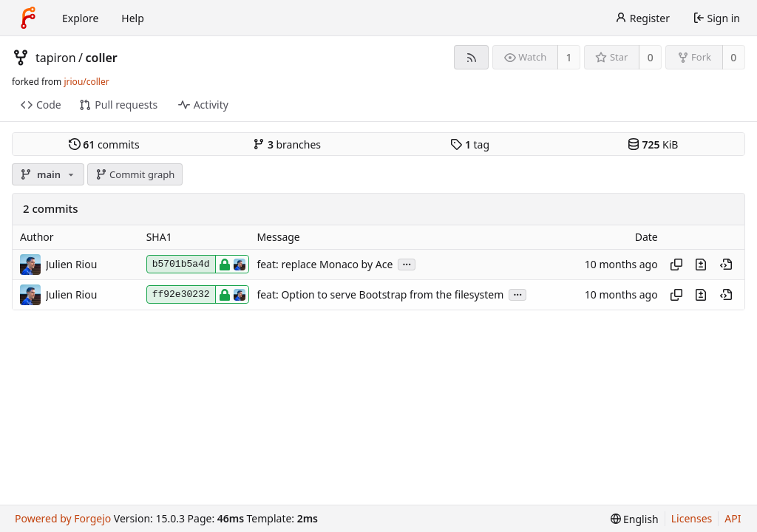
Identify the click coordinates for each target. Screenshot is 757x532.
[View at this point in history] (726, 265)
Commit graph (135, 174)
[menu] (635, 519)
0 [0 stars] (651, 57)
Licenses (692, 518)
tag (470, 144)
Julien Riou (71, 264)
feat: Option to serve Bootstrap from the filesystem (380, 294)
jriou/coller (86, 82)
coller (102, 58)
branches (287, 144)
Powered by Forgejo (63, 518)
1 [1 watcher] (569, 57)
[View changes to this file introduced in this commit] (701, 265)
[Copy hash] (676, 265)
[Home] (28, 18)
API (733, 518)
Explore (80, 18)
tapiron (56, 58)
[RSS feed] (471, 57)
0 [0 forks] (733, 57)
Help (133, 18)
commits (104, 144)
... (407, 263)
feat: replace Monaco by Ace (325, 264)
